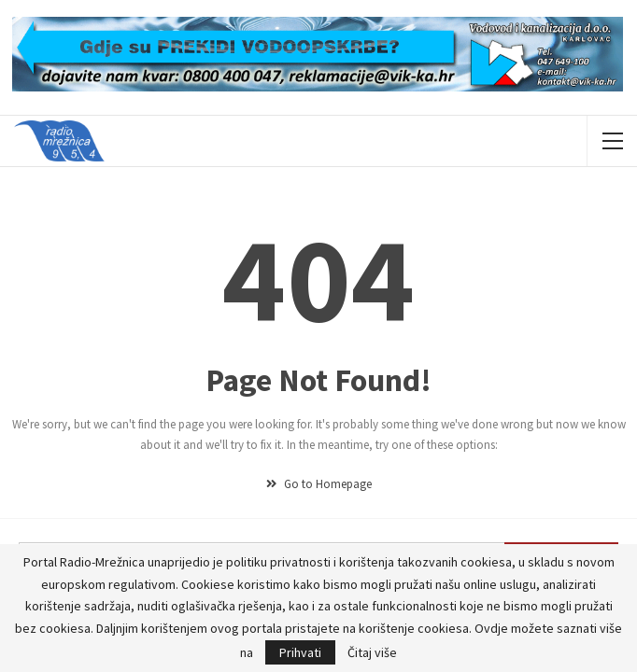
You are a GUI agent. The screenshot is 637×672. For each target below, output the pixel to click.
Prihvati (300, 652)
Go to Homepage (319, 484)
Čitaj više (372, 652)
